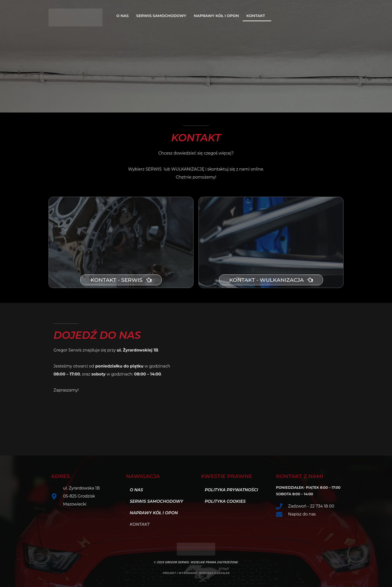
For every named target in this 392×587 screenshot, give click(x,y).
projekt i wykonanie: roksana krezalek (196, 573)
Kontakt (256, 16)
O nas (122, 16)
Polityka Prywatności (231, 490)
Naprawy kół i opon (216, 16)
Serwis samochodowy (161, 16)
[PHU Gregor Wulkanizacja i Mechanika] (267, 367)
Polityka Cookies (225, 501)
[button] (257, 16)
